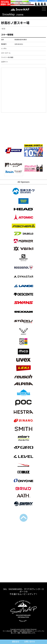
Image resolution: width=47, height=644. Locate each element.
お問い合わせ (30, 642)
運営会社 (16, 642)
